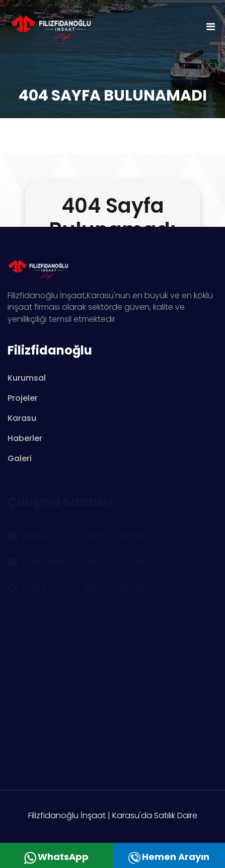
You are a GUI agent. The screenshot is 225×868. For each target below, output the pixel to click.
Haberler (25, 438)
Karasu (22, 418)
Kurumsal (27, 378)
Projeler (23, 398)
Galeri (20, 458)
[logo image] (60, 26)
